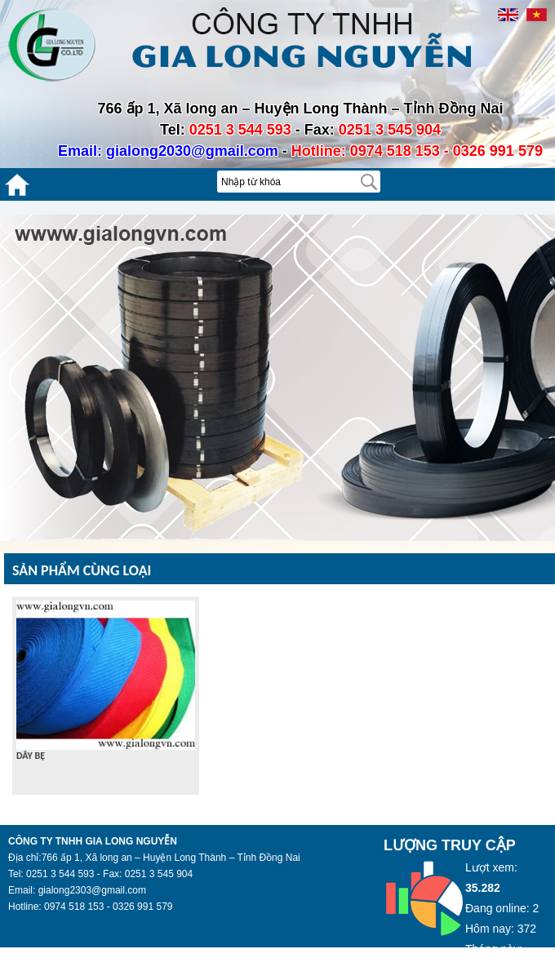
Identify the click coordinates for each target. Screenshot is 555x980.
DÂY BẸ (31, 756)
